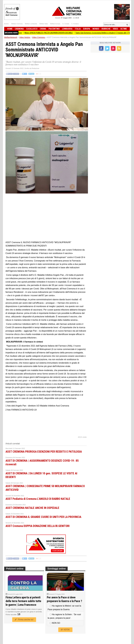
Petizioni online (15, 569)
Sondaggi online (57, 569)
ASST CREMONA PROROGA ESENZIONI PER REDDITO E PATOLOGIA (44, 452)
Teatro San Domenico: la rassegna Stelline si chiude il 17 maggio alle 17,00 (105, 33)
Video (115, 29)
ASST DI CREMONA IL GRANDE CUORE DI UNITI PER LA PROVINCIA (43, 517)
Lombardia (67, 29)
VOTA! (65, 630)
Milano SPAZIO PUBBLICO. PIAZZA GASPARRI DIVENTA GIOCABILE (50, 33)
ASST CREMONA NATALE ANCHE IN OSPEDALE (32, 508)
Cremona (19, 29)
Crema (43, 29)
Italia (78, 29)
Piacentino (54, 29)
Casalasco (32, 29)
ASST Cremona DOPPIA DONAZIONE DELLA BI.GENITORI (37, 526)
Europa (87, 29)
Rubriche (106, 29)
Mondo (96, 29)
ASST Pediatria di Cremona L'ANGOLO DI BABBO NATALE (38, 499)
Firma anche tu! (24, 620)
